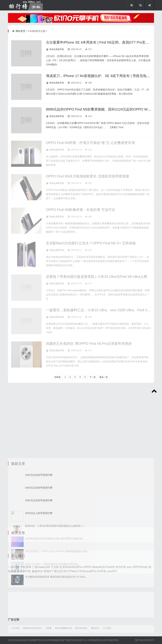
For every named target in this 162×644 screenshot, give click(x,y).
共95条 (57, 377)
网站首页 (21, 31)
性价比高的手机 (57, 49)
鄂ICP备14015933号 (145, 640)
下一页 (92, 377)
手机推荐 (110, 640)
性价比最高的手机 (23, 640)
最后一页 (104, 377)
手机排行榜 (75, 640)
